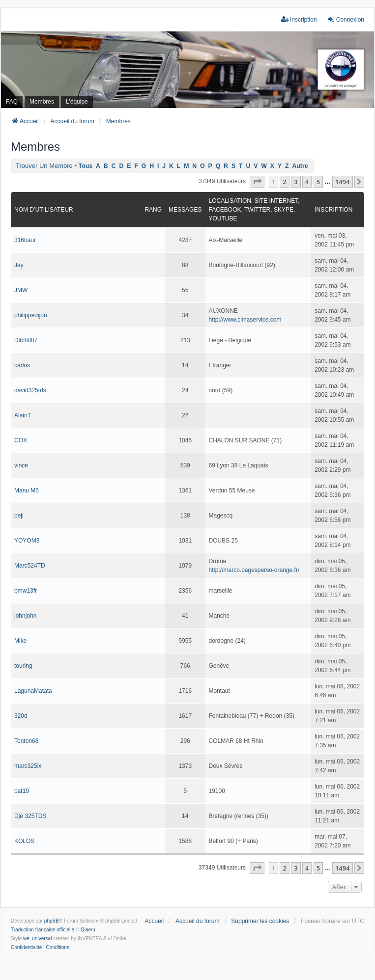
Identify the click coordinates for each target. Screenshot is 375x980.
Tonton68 (26, 741)
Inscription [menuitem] (299, 19)
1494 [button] (343, 182)
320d (21, 716)
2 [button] (284, 182)
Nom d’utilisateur (44, 210)
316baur (25, 240)
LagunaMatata (33, 691)
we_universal (37, 939)
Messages (185, 210)
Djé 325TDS (30, 816)
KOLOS (24, 841)
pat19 (22, 791)
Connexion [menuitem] (346, 19)
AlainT (23, 415)
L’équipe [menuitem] (77, 102)
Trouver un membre (44, 166)
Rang (153, 210)
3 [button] (296, 182)
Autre (300, 166)
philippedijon (31, 315)
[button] (257, 182)
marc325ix (28, 766)
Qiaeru (88, 930)
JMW (21, 290)
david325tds (30, 390)
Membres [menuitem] (42, 102)
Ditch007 (26, 340)
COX (21, 440)
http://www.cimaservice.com (245, 320)
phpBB (52, 921)
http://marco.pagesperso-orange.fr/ (254, 570)
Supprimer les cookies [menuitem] (260, 921)
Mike (20, 641)
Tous (86, 166)
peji (19, 516)
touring (23, 666)
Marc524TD (30, 566)
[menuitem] (26, 948)
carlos (22, 365)
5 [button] (318, 182)
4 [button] (307, 182)
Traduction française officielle (43, 930)
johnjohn (25, 616)
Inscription (333, 210)
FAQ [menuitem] (12, 102)
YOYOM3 (27, 541)
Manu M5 (27, 490)
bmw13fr (26, 591)
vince (21, 465)
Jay (19, 265)
